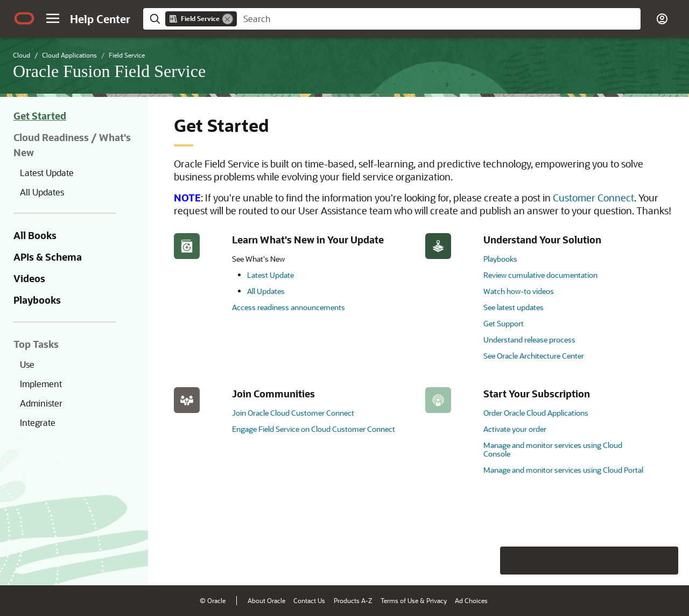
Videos (29, 278)
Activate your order (515, 429)
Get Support (504, 323)
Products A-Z (353, 600)
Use (27, 364)
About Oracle (266, 600)
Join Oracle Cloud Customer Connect (293, 413)
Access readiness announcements (289, 307)
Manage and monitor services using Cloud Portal (563, 470)
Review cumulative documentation (540, 275)
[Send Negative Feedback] (636, 561)
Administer (41, 403)
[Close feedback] (514, 561)
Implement (41, 384)
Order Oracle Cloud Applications (536, 413)
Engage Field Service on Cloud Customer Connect (314, 429)
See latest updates (514, 307)
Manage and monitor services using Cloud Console (553, 449)
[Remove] (228, 19)
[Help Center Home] (100, 19)
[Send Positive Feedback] (664, 561)
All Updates (42, 192)
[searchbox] (439, 19)
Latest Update (47, 173)
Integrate (38, 422)
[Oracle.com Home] (24, 18)
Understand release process (529, 339)
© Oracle (213, 600)
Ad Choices (471, 600)
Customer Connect (593, 198)
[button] (53, 18)
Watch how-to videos (519, 291)
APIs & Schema (48, 257)
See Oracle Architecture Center (534, 356)
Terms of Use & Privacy (414, 600)
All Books (35, 235)
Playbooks (37, 300)
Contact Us (309, 600)
